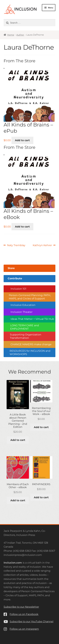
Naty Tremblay (16, 245)
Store (11, 268)
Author (20, 35)
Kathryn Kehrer (42, 245)
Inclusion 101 (18, 289)
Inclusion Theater (21, 312)
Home (11, 35)
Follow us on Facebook (24, 614)
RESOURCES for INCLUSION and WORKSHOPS (30, 353)
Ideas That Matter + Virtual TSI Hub (32, 319)
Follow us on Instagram (24, 629)
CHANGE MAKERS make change (31, 344)
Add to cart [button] (22, 140)
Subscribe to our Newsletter (21, 607)
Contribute (15, 278)
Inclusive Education (23, 305)
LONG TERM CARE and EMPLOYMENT (25, 327)
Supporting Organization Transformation (26, 336)
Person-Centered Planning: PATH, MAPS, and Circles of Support (30, 297)
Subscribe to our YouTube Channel (31, 621)
